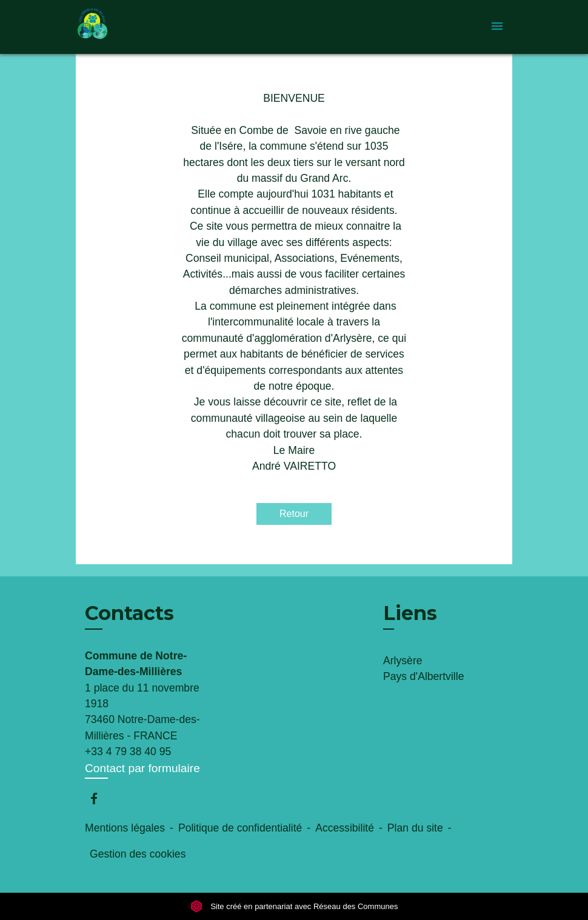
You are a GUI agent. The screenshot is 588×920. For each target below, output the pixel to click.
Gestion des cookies (138, 854)
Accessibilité (345, 828)
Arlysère (403, 661)
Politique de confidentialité (240, 828)
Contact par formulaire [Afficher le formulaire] (142, 768)
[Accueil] (152, 27)
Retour (294, 514)
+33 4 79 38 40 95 (128, 752)
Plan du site (415, 828)
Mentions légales (125, 828)
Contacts (129, 613)
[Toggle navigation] (497, 27)
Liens (410, 613)
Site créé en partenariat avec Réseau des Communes (294, 906)
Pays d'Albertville (423, 676)
